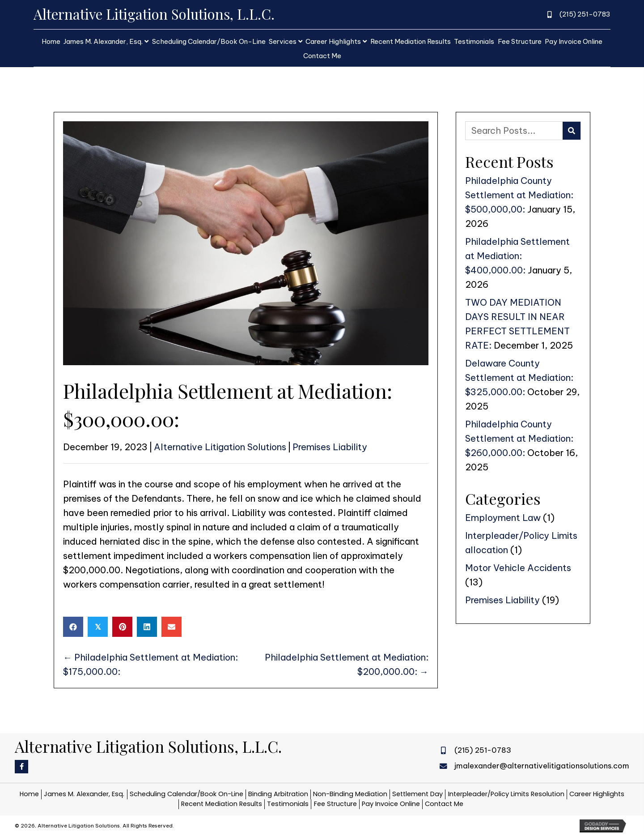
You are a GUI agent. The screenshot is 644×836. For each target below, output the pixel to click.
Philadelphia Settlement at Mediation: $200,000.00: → (347, 664)
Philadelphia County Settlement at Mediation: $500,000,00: (519, 195)
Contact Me (444, 804)
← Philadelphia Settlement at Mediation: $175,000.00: (150, 664)
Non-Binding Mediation (350, 794)
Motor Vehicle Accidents (518, 568)
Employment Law (503, 518)
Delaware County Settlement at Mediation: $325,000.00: (519, 377)
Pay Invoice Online (391, 804)
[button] (21, 767)
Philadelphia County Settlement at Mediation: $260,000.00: (519, 438)
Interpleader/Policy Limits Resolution (506, 794)
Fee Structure (335, 804)
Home (29, 794)
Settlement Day (417, 794)
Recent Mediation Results (222, 804)
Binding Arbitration (278, 794)
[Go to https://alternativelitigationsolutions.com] (207, 14)
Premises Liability (330, 447)
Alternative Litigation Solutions (220, 447)
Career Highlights (597, 794)
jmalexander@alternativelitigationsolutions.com (542, 766)
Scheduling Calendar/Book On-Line (186, 794)
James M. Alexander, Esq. (84, 794)
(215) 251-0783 (585, 14)
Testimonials (288, 804)
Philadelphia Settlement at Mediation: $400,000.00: (517, 256)
